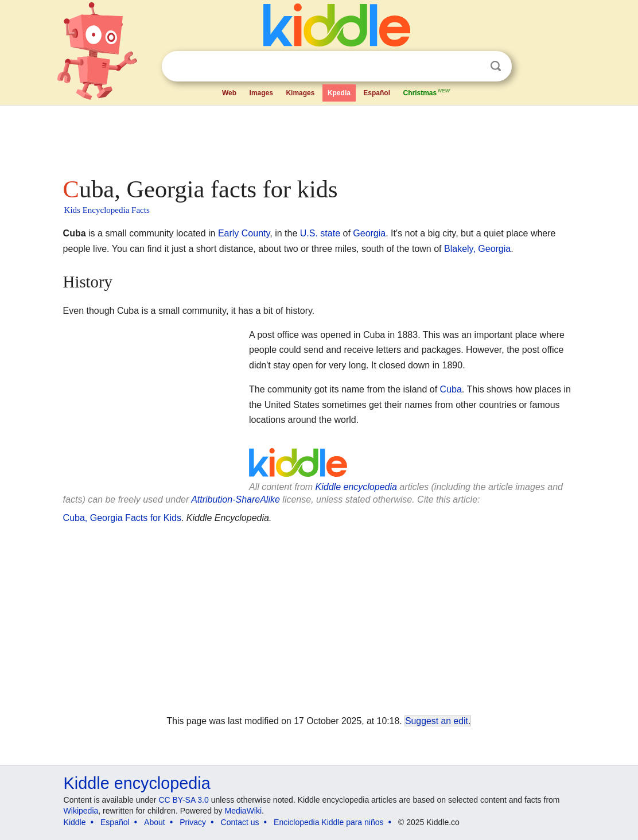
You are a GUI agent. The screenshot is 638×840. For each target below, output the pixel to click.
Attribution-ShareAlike (236, 499)
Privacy (193, 822)
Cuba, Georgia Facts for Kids (122, 518)
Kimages (300, 93)
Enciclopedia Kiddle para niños (328, 822)
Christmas (427, 92)
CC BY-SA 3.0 (183, 800)
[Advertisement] (318, 138)
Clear (472, 67)
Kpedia (339, 93)
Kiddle (75, 822)
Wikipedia (81, 811)
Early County (244, 233)
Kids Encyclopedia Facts (107, 210)
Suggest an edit (437, 721)
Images (261, 93)
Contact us (240, 822)
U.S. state (320, 233)
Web (229, 93)
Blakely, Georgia (477, 249)
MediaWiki (244, 811)
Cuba (451, 389)
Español (377, 93)
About (155, 822)
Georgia (369, 233)
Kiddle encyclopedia (356, 487)
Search (496, 66)
